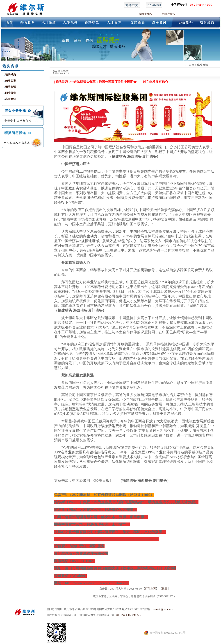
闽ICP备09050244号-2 (129, 615)
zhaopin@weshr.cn (163, 609)
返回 (165, 589)
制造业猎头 (146, 14)
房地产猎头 (169, 14)
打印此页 (150, 589)
